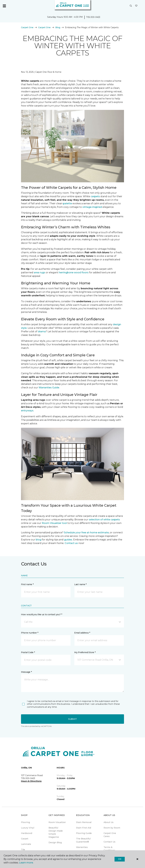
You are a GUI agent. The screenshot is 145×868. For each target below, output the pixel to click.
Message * (26, 672)
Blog (58, 27)
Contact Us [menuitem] (109, 842)
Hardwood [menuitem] (27, 833)
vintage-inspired (92, 207)
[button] (131, 6)
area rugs (40, 272)
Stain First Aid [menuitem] (84, 828)
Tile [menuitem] (23, 850)
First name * (27, 584)
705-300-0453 (93, 17)
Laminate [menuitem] (26, 844)
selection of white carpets (104, 520)
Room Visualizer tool (54, 523)
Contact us (71, 543)
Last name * (80, 584)
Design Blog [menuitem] (55, 842)
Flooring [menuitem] (25, 822)
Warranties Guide (49, 388)
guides (68, 540)
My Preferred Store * (85, 652)
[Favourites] (136, 6)
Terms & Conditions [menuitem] (109, 849)
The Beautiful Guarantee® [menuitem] (83, 840)
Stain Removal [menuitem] (84, 822)
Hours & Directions (31, 781)
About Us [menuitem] (109, 822)
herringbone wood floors (74, 272)
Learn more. (26, 863)
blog (39, 540)
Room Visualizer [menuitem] (57, 822)
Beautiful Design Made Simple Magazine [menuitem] (56, 832)
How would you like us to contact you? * (42, 614)
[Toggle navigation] (4, 6)
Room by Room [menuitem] (112, 828)
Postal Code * (28, 652)
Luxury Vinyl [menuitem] (28, 828)
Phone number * (30, 633)
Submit (72, 719)
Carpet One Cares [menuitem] (110, 835)
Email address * (82, 633)
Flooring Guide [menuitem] (84, 833)
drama (42, 331)
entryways (27, 411)
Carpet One (27, 27)
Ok (120, 859)
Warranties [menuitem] (82, 847)
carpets (95, 196)
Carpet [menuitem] (25, 839)
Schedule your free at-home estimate (86, 533)
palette (68, 203)
